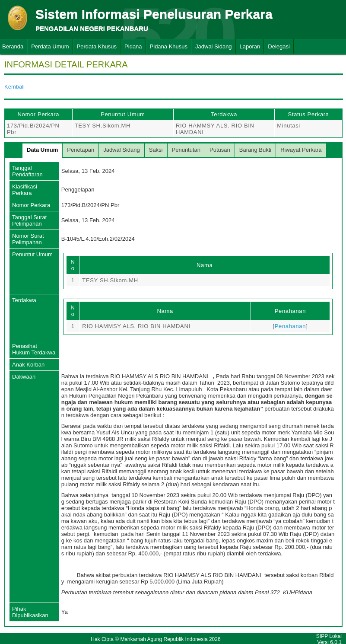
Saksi (156, 150)
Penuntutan (186, 150)
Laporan (250, 46)
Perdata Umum (50, 46)
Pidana (133, 46)
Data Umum (42, 150)
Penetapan (81, 150)
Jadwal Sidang (214, 46)
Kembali (14, 87)
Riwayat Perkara (301, 150)
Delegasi (279, 46)
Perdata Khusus (97, 46)
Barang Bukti (255, 150)
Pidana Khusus (169, 46)
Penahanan (290, 326)
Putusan (220, 150)
